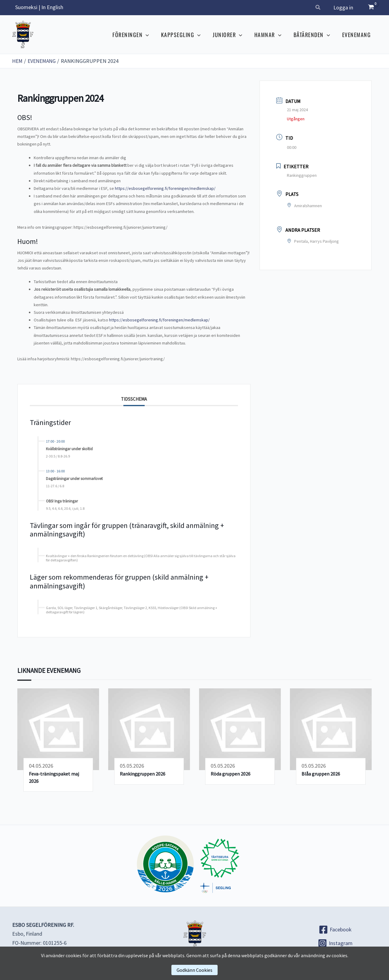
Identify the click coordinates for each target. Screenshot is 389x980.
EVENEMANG (357, 35)
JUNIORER (232, 35)
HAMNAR (271, 35)
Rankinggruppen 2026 (143, 774)
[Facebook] (335, 929)
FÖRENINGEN (137, 35)
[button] (319, 8)
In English (52, 7)
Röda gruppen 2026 (231, 774)
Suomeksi (26, 7)
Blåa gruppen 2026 (321, 774)
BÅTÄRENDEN (314, 35)
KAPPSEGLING (186, 35)
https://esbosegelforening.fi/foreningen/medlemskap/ (165, 188)
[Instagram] (335, 943)
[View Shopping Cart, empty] (371, 8)
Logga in (344, 7)
